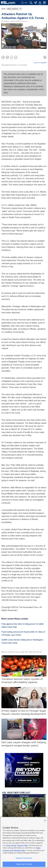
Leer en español (40, 63)
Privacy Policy (23, 845)
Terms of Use (11, 845)
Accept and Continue (24, 864)
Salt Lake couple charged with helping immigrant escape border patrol (24, 744)
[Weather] (24, 3)
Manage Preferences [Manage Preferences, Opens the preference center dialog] (24, 858)
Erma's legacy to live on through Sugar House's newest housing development (24, 712)
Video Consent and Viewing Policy (22, 849)
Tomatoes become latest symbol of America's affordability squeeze (22, 681)
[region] (24, 842)
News (4, 9)
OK (45, 820)
